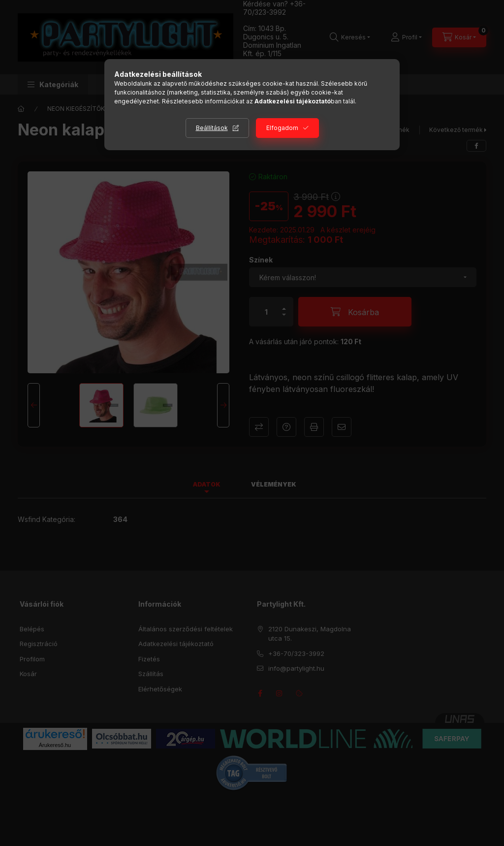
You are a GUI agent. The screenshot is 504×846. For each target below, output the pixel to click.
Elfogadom (282, 128)
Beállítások (212, 128)
